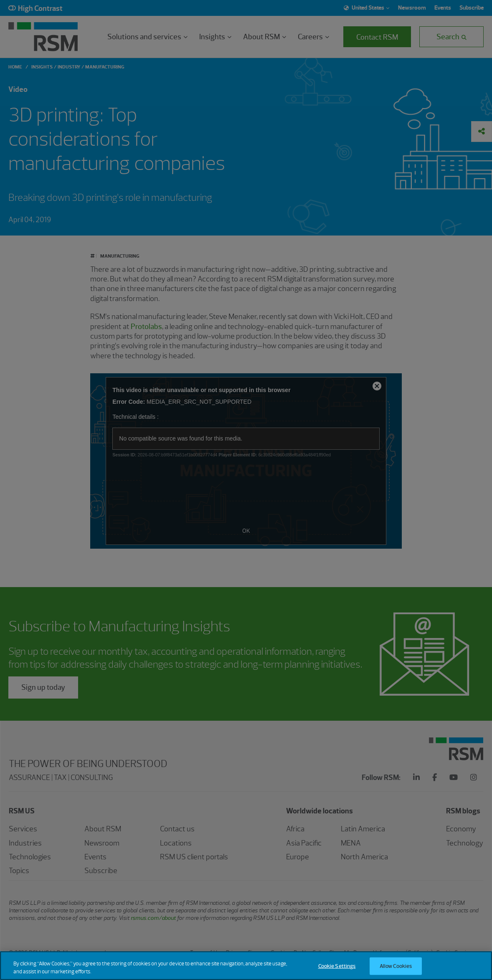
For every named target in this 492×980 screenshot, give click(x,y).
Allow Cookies (396, 966)
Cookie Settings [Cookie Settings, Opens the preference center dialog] (337, 966)
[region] (246, 966)
